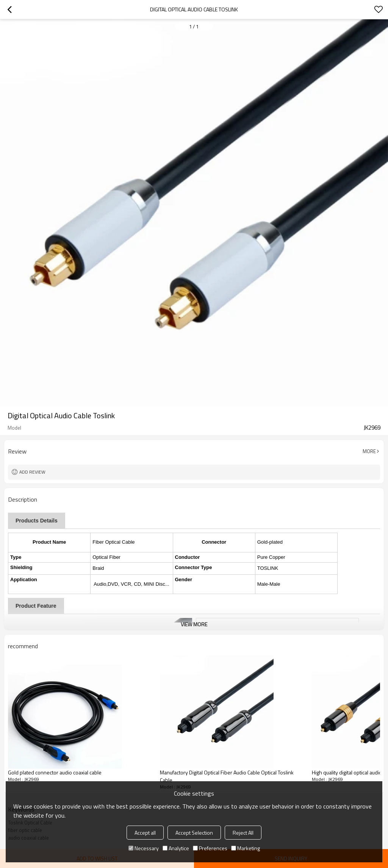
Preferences (210, 848)
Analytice (176, 848)
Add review (32, 472)
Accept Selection (194, 833)
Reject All (243, 833)
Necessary (144, 848)
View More (194, 624)
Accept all (145, 833)
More (369, 451)
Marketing (246, 848)
